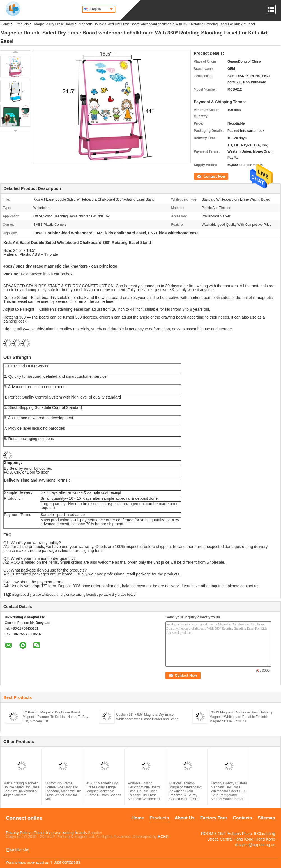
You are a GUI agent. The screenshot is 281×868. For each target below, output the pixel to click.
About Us (185, 818)
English (101, 9)
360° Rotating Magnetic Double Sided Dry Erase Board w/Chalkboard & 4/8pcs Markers (21, 789)
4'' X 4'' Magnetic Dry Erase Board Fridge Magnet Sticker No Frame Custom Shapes (104, 789)
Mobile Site (18, 850)
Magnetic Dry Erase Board (54, 24)
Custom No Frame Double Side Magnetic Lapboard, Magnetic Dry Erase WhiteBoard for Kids (63, 791)
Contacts (242, 818)
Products (22, 24)
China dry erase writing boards (60, 833)
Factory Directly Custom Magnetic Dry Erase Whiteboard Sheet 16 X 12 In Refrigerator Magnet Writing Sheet (229, 791)
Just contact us (67, 862)
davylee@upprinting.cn (255, 845)
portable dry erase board (117, 595)
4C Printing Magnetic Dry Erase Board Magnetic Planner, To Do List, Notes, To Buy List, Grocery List (56, 717)
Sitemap (266, 818)
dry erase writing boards (79, 595)
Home (5, 24)
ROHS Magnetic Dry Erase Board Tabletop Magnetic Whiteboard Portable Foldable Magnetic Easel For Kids (241, 717)
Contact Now (203, 176)
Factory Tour (214, 818)
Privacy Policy (18, 833)
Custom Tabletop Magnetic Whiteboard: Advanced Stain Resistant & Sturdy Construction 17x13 (186, 791)
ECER (163, 837)
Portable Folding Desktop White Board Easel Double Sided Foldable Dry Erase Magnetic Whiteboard (144, 791)
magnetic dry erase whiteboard (35, 595)
